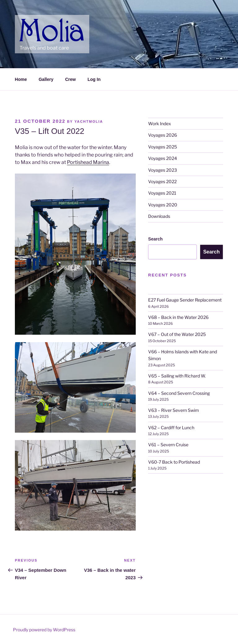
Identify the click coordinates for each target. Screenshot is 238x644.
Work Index (160, 124)
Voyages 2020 (163, 205)
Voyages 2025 (163, 147)
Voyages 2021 (162, 193)
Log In (94, 79)
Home (21, 79)
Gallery (46, 79)
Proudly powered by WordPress (44, 630)
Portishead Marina (88, 162)
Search (155, 239)
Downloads (159, 216)
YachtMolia (89, 121)
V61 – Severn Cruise (168, 445)
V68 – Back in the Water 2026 (178, 317)
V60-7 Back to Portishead (174, 462)
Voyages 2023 (163, 170)
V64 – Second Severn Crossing (179, 393)
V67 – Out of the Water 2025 (177, 334)
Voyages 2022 (162, 181)
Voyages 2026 (163, 135)
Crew (70, 79)
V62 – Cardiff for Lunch (171, 428)
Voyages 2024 (163, 158)
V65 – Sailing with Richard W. (177, 376)
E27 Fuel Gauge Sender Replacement (185, 300)
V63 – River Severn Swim (174, 410)
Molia (31, 22)
